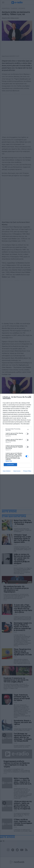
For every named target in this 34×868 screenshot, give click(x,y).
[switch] (27, 434)
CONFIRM (10, 465)
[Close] (30, 397)
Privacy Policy (27, 471)
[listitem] (17, 430)
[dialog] (17, 434)
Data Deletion (7, 471)
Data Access (17, 471)
